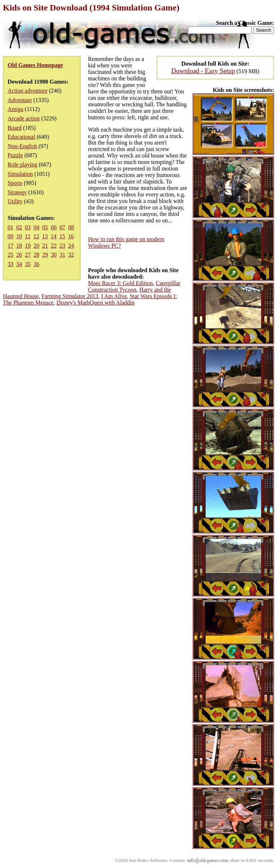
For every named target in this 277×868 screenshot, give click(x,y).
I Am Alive (114, 296)
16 (71, 236)
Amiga (16, 109)
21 (45, 246)
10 (19, 236)
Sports (15, 183)
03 (28, 227)
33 (10, 264)
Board (15, 128)
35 (28, 264)
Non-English (22, 146)
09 (10, 236)
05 (45, 227)
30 (54, 255)
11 (28, 236)
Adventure (20, 100)
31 (62, 255)
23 (62, 246)
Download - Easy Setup (203, 71)
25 (10, 255)
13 (45, 236)
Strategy (17, 192)
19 (28, 246)
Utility (15, 201)
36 (36, 264)
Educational (21, 137)
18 (19, 246)
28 (36, 255)
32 (71, 255)
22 (54, 246)
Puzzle (15, 155)
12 (36, 236)
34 (19, 264)
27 (28, 255)
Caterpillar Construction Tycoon (134, 286)
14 (53, 236)
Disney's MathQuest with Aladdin (95, 303)
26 (19, 255)
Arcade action (24, 118)
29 (45, 255)
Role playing (22, 165)
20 (36, 246)
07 (62, 227)
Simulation (20, 174)
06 (54, 227)
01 (10, 227)
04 (36, 227)
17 (10, 246)
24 (71, 246)
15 (62, 236)
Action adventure (28, 91)
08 (71, 227)
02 (19, 227)
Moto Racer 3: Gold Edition (120, 283)
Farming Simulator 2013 (70, 296)
